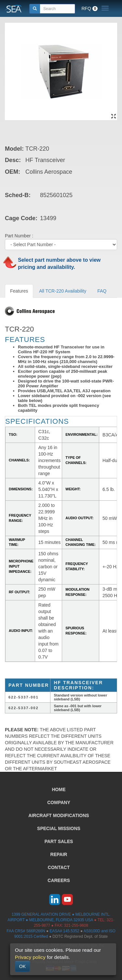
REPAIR (59, 854)
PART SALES (59, 841)
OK (22, 966)
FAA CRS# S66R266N (26, 931)
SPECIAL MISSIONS (59, 828)
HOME (59, 789)
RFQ (89, 8)
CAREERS (59, 880)
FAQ (102, 291)
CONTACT (59, 867)
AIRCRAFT (59, 815)
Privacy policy (30, 957)
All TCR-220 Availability (63, 291)
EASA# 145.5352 (64, 931)
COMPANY (59, 802)
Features (19, 291)
